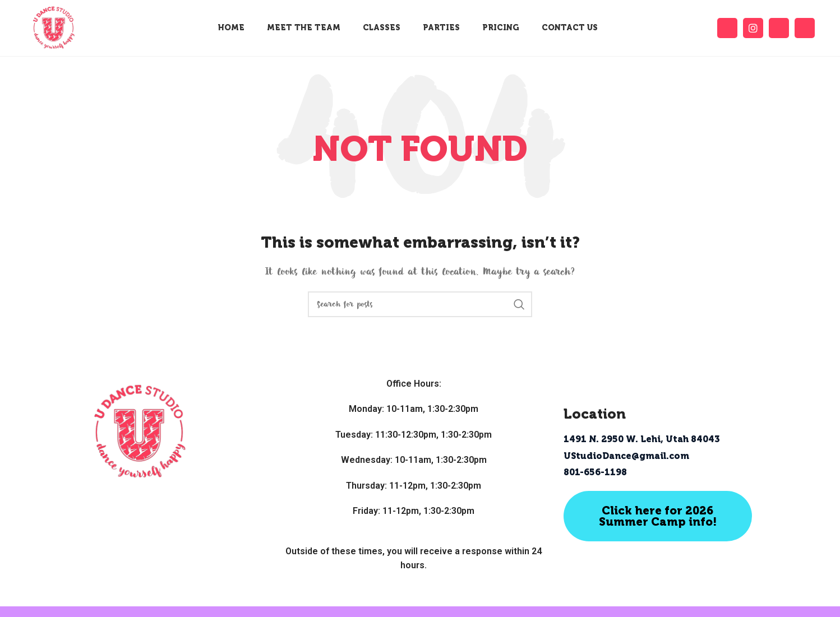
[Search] (420, 304)
